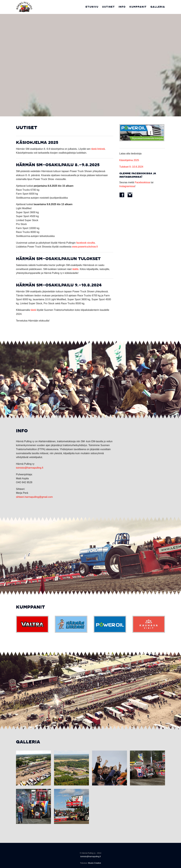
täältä (75, 269)
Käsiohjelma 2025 (129, 160)
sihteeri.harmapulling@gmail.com (34, 497)
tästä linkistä (98, 149)
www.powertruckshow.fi (85, 247)
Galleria (158, 7)
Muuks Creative (94, 863)
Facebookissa (142, 182)
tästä (33, 310)
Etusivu (92, 7)
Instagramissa (127, 186)
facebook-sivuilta (86, 243)
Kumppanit (138, 7)
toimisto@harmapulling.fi (30, 468)
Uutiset (109, 7)
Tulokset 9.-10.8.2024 (131, 167)
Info (122, 7)
